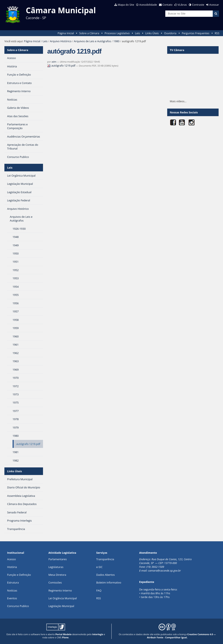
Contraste (198, 5)
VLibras (182, 5)
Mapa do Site (126, 5)
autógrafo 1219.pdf (62, 66)
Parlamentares (58, 559)
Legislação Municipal (61, 606)
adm (54, 62)
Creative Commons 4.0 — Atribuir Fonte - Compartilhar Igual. (181, 636)
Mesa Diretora (57, 575)
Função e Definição (19, 575)
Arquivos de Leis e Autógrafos (92, 41)
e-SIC (99, 567)
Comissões (55, 582)
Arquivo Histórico (61, 41)
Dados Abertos (106, 575)
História (12, 567)
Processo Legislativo (117, 33)
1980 (116, 41)
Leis (138, 33)
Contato (168, 5)
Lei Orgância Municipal (63, 598)
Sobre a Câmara (89, 33)
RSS (217, 33)
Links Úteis (152, 33)
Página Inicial (66, 33)
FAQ (99, 590)
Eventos (12, 598)
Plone (65, 637)
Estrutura (13, 582)
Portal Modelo (63, 634)
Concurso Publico (18, 606)
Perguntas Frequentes (195, 33)
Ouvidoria (170, 33)
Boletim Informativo (109, 582)
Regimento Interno (60, 590)
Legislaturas (56, 567)
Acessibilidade (148, 5)
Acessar (214, 5)
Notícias (12, 590)
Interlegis (98, 634)
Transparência (105, 559)
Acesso (11, 559)
